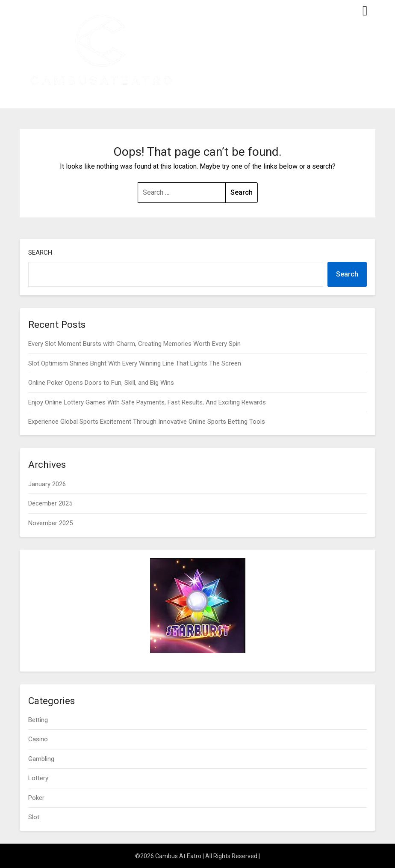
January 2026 (47, 484)
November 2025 (50, 523)
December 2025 (50, 503)
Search (40, 253)
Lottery (38, 778)
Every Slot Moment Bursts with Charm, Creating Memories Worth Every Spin (134, 344)
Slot (34, 817)
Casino (38, 739)
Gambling (41, 759)
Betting (38, 720)
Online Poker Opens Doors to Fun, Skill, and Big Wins (101, 383)
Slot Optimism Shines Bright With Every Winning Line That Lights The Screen (135, 363)
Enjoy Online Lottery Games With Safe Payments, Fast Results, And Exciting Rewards (147, 402)
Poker (36, 798)
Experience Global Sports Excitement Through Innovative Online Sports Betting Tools (147, 422)
